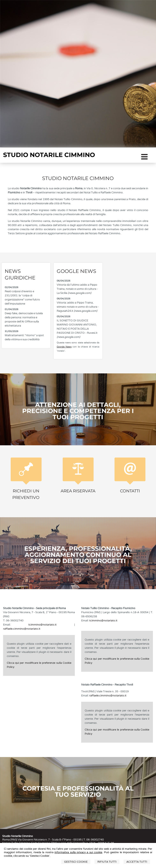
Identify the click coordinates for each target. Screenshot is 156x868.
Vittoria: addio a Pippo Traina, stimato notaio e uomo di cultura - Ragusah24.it (78, 307)
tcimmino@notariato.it (42, 625)
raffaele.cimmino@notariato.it (22, 629)
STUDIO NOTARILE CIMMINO (49, 155)
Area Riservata (78, 491)
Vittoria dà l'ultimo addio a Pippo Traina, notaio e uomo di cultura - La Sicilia (77, 289)
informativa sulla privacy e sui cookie (78, 852)
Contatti (130, 491)
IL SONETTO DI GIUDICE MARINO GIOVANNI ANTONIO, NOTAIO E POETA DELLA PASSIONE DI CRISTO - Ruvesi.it (77, 329)
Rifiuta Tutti (107, 862)
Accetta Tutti (137, 862)
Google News (64, 347)
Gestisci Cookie (76, 862)
